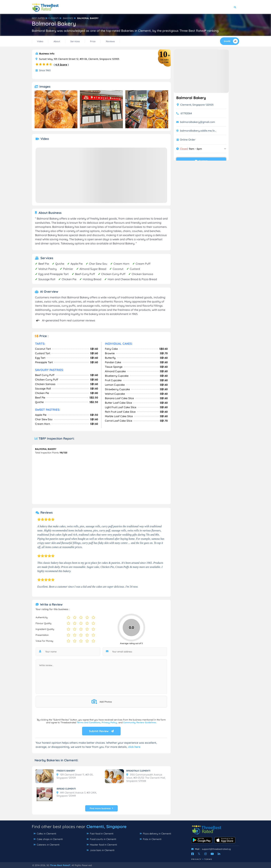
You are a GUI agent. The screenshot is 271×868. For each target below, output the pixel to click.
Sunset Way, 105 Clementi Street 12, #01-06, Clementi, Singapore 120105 (77, 59)
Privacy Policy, (110, 722)
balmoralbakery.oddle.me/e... (198, 131)
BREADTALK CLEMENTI (138, 771)
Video (40, 41)
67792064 (186, 113)
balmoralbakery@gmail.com (198, 122)
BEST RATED (38, 18)
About (57, 41)
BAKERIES (68, 18)
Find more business (101, 808)
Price (93, 41)
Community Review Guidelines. (140, 722)
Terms (208, 859)
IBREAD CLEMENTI (66, 789)
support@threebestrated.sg (216, 849)
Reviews (110, 41)
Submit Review (101, 731)
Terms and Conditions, (89, 722)
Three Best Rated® (60, 865)
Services (75, 41)
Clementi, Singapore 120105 (195, 105)
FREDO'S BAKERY (66, 771)
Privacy (196, 859)
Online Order (188, 140)
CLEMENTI (53, 18)
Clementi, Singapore (106, 827)
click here (134, 747)
